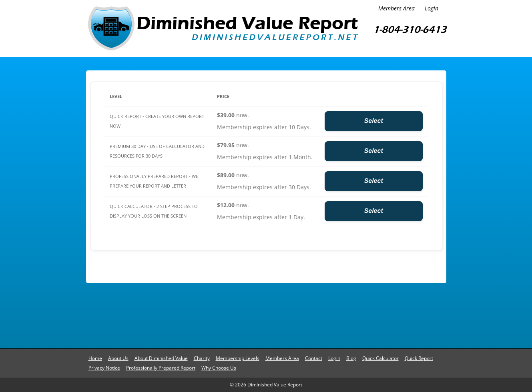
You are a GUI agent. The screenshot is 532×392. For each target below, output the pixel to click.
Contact (314, 358)
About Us (118, 358)
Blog (351, 358)
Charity (202, 358)
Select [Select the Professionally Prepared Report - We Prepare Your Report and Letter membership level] (374, 181)
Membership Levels (238, 358)
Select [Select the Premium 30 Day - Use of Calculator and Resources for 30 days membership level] (374, 151)
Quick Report (419, 358)
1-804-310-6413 (410, 29)
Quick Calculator (380, 358)
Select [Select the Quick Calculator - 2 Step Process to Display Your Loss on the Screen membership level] (374, 211)
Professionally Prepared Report (161, 368)
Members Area (396, 8)
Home (95, 358)
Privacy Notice (104, 368)
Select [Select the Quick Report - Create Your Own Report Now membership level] (374, 121)
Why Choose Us (219, 368)
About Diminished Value (161, 358)
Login (432, 8)
